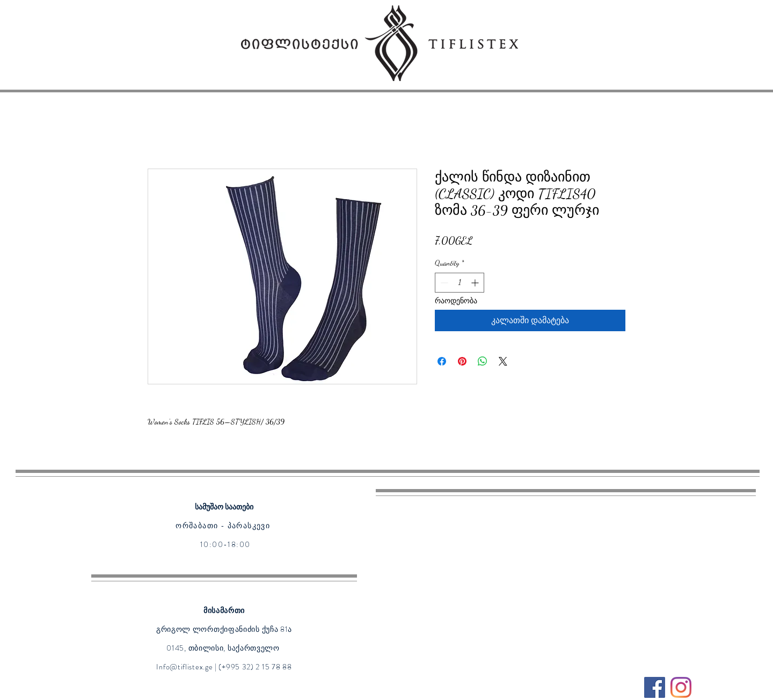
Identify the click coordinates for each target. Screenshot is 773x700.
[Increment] (476, 283)
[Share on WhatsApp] (483, 361)
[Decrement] (443, 283)
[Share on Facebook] (442, 361)
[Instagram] (681, 687)
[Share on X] (503, 361)
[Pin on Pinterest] (462, 361)
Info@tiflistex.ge (184, 667)
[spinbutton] (460, 283)
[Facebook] (655, 687)
